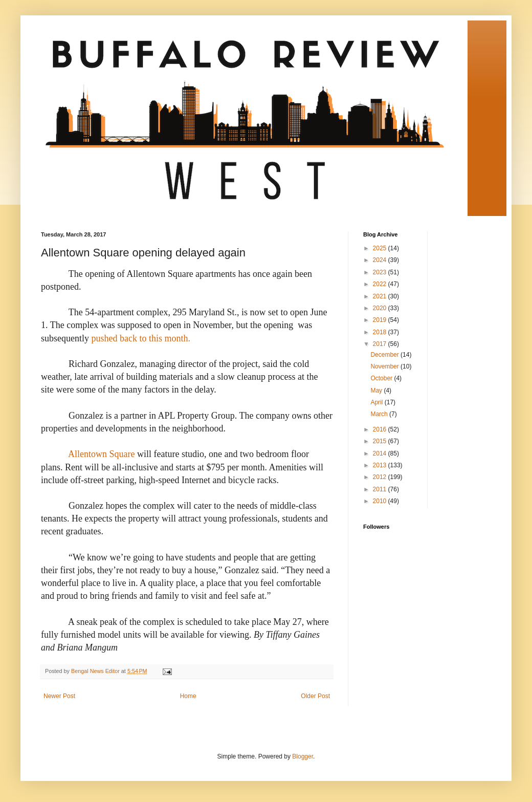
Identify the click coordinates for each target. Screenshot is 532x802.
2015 (381, 441)
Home (188, 696)
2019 (381, 320)
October (382, 378)
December (385, 355)
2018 (381, 332)
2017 (381, 344)
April (377, 402)
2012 (381, 477)
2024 (381, 260)
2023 (381, 272)
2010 (381, 501)
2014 (381, 453)
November (385, 366)
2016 (381, 429)
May (377, 391)
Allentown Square (101, 454)
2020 (381, 308)
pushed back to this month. (141, 338)
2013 (381, 465)
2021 (381, 296)
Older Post (315, 696)
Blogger (303, 756)
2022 (381, 284)
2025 (381, 248)
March (380, 414)
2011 (381, 489)
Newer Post (59, 696)
